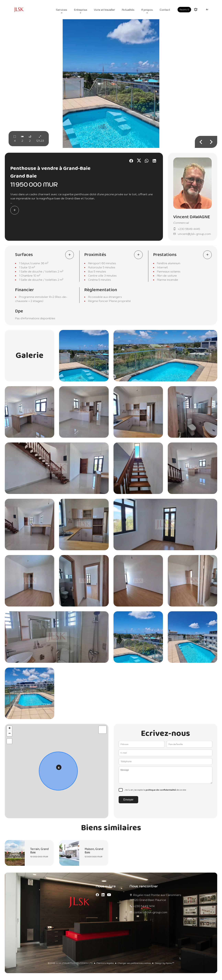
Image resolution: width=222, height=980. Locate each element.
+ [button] (10, 728)
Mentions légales (105, 963)
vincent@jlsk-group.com (194, 234)
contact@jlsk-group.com (150, 912)
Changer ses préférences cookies (134, 963)
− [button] (10, 734)
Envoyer (129, 800)
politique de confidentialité (161, 790)
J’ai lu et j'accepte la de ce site (155, 790)
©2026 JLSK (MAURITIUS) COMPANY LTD (70, 963)
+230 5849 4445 (189, 229)
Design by (164, 963)
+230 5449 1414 (144, 906)
